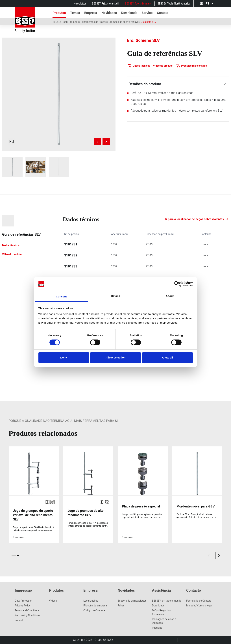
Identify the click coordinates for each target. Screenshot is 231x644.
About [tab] (170, 296)
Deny (64, 357)
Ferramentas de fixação (94, 22)
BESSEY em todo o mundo (167, 601)
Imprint (19, 620)
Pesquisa (157, 628)
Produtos (74, 22)
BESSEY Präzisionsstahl (105, 4)
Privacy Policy (23, 606)
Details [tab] (115, 296)
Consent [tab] (61, 296)
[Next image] (106, 142)
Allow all (167, 357)
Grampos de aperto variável (124, 22)
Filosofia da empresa (95, 606)
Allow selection (116, 357)
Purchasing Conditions (28, 615)
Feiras (121, 606)
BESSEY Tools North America (174, 4)
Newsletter (80, 4)
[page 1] (14, 556)
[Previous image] (97, 142)
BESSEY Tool (60, 22)
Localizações (91, 601)
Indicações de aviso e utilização (164, 621)
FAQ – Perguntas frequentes (161, 612)
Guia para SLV (148, 22)
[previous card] (209, 556)
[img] (59, 94)
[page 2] (18, 556)
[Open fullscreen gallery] (12, 142)
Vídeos (53, 601)
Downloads (158, 606)
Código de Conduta (94, 610)
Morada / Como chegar (199, 606)
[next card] (219, 556)
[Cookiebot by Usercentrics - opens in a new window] (177, 284)
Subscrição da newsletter (132, 601)
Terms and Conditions (27, 610)
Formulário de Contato (199, 601)
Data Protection (24, 601)
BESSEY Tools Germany (138, 4)
